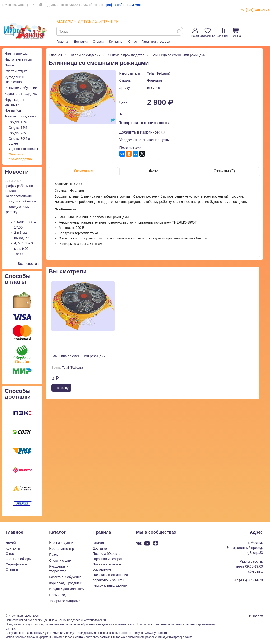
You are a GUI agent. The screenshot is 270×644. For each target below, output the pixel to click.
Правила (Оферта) (107, 554)
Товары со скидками (20, 116)
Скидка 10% (18, 122)
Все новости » (29, 264)
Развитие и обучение (21, 88)
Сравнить (222, 33)
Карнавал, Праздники (21, 94)
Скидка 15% (18, 128)
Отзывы (12, 569)
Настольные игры (18, 59)
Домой (11, 543)
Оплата (98, 42)
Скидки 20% (18, 133)
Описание (84, 171)
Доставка (81, 42)
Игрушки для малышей (67, 589)
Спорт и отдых (16, 71)
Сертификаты (16, 564)
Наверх (256, 616)
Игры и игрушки (16, 53)
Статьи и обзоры (19, 559)
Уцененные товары (23, 149)
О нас (133, 42)
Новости (17, 172)
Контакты (116, 42)
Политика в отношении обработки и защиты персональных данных (110, 580)
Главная (63, 42)
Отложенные (208, 33)
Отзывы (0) (224, 171)
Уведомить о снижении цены (145, 140)
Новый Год (13, 110)
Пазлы (9, 65)
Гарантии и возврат (157, 42)
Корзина (236, 33)
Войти (195, 33)
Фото (154, 171)
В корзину (61, 388)
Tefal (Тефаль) (159, 73)
